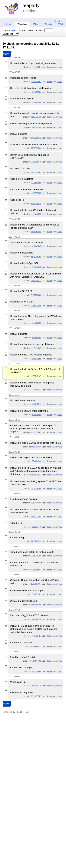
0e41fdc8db (36, 267)
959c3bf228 (36, 619)
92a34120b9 (36, 172)
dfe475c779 (36, 686)
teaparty (31, 5)
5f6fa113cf (37, 646)
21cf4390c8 (37, 415)
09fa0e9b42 (36, 432)
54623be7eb (36, 488)
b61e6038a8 (36, 305)
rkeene (50, 67)
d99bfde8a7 (36, 569)
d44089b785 (36, 193)
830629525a (36, 257)
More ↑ (7, 54)
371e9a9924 (36, 204)
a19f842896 (36, 183)
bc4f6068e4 (36, 671)
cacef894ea (37, 338)
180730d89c (36, 584)
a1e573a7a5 (36, 117)
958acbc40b (36, 605)
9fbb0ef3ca (37, 461)
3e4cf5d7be (36, 636)
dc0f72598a (36, 92)
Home (8, 24)
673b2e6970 (36, 162)
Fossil (19, 712)
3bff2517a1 (37, 594)
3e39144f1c (36, 404)
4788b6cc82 (36, 661)
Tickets (48, 24)
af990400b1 (36, 82)
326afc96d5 (36, 246)
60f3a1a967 (36, 348)
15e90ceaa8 (36, 232)
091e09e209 (36, 556)
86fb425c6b (36, 358)
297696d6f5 (36, 214)
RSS (26, 712)
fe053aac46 (36, 527)
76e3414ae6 (36, 503)
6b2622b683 (36, 295)
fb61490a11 (36, 475)
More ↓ (7, 704)
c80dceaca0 (36, 447)
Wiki (60, 24)
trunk (59, 67)
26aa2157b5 (36, 696)
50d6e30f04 (36, 102)
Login (58, 21)
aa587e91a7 (36, 376)
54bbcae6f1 (36, 390)
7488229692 (36, 541)
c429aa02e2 (36, 138)
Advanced (10, 30)
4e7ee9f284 (36, 67)
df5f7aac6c (37, 127)
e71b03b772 (36, 281)
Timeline (22, 24)
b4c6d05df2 (36, 323)
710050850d (36, 148)
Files (36, 24)
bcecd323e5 (36, 516)
